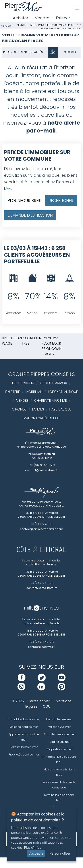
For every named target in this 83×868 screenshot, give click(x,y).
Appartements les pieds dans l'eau (59, 785)
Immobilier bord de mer (24, 719)
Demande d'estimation (30, 215)
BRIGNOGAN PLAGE (12, 341)
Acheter (21, 18)
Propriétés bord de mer (24, 755)
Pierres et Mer (26, 25)
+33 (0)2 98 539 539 (42, 465)
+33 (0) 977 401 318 (42, 524)
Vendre (42, 18)
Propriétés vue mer (59, 749)
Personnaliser (60, 853)
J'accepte (36, 853)
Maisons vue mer (59, 727)
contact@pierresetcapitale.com (41, 529)
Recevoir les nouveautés (23, 52)
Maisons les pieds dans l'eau (59, 772)
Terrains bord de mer (24, 747)
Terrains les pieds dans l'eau (59, 798)
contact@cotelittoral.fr (41, 588)
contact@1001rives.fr (42, 647)
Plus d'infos (33, 847)
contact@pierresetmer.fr (41, 470)
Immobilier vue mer (52, 25)
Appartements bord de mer (24, 737)
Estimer (63, 18)
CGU (47, 706)
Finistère (73, 25)
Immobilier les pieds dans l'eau (59, 759)
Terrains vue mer (59, 742)
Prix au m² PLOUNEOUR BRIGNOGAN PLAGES (52, 346)
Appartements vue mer (59, 734)
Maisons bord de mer (24, 727)
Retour (6, 26)
